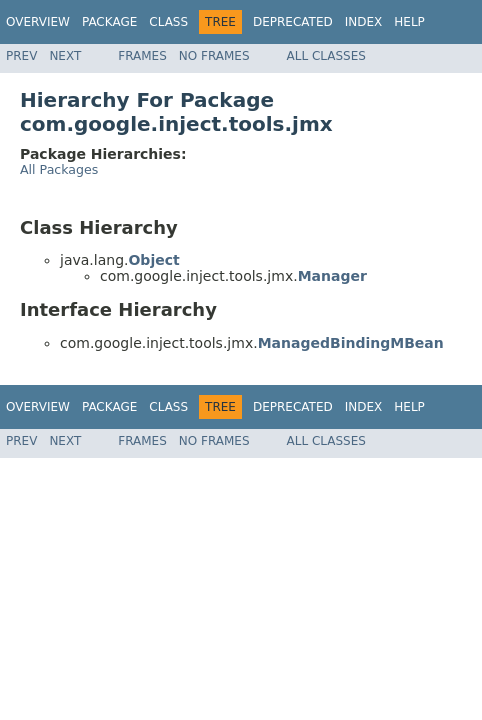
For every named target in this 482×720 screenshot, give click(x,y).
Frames (142, 56)
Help (409, 22)
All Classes (326, 56)
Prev (21, 56)
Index (364, 22)
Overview (38, 22)
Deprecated (293, 22)
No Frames (214, 56)
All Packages (59, 169)
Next (65, 56)
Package (109, 22)
